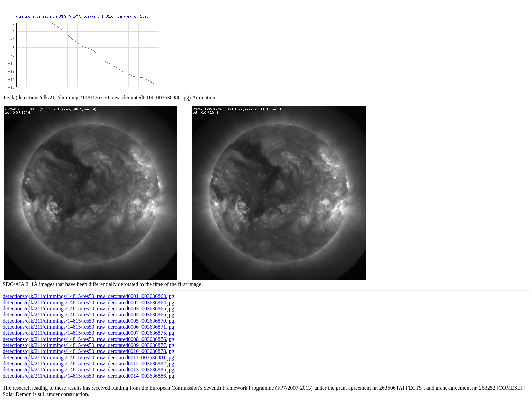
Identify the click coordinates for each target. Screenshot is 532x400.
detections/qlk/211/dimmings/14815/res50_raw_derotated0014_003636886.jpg (89, 376)
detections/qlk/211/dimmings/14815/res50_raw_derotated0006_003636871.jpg (89, 327)
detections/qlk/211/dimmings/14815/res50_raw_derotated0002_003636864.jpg (89, 302)
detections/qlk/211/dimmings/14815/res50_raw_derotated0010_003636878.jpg (89, 351)
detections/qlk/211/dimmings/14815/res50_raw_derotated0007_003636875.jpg (89, 333)
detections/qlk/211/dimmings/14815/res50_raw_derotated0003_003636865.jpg (89, 308)
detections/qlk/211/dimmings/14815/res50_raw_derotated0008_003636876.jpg (89, 339)
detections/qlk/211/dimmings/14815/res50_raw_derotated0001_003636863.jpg (89, 296)
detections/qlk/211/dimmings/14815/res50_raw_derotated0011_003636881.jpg (88, 357)
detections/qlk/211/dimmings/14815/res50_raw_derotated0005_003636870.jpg (89, 321)
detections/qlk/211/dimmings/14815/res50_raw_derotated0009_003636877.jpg (89, 345)
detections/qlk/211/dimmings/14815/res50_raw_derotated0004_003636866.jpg (89, 315)
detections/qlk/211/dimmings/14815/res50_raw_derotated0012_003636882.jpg (89, 363)
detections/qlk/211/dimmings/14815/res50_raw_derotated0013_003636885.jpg (89, 370)
